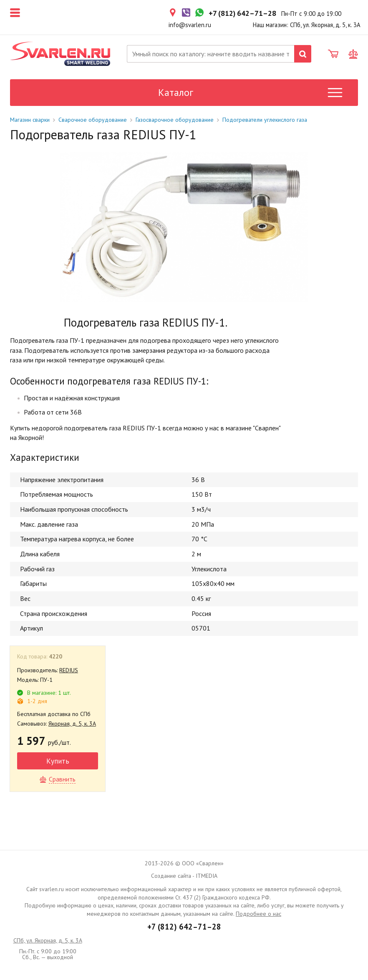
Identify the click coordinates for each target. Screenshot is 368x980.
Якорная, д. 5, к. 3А (72, 724)
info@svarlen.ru (190, 25)
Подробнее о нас (258, 914)
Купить (58, 761)
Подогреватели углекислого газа (265, 120)
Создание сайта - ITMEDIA (184, 876)
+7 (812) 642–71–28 (184, 927)
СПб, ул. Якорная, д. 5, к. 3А (48, 940)
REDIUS (69, 670)
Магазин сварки (30, 120)
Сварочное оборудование (93, 120)
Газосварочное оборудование (175, 120)
